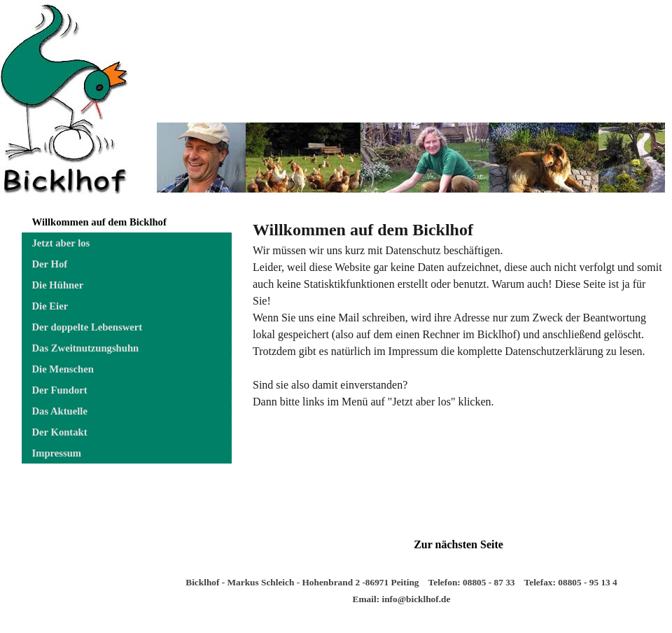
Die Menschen (63, 369)
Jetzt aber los (61, 243)
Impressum (57, 453)
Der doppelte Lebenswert (87, 327)
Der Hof (50, 264)
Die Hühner (58, 285)
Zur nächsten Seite (458, 544)
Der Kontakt (60, 432)
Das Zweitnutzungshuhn (86, 348)
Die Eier (50, 306)
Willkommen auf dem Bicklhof (99, 222)
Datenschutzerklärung (554, 351)
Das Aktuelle (60, 411)
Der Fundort (60, 390)
